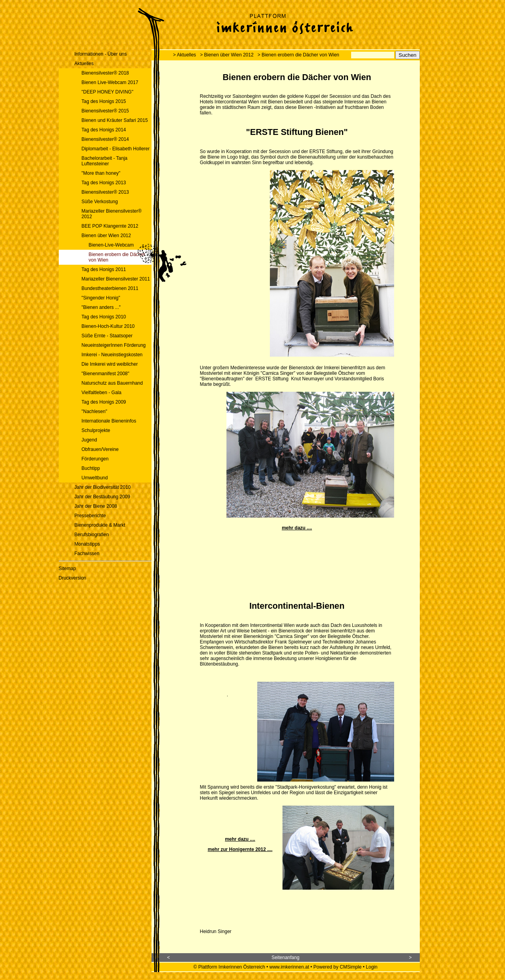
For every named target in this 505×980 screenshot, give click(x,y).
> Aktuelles (185, 55)
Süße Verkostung (100, 202)
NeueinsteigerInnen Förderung (114, 345)
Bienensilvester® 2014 (105, 139)
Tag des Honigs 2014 (104, 130)
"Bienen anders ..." (101, 307)
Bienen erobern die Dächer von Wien (117, 257)
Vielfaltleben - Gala (102, 393)
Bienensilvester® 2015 (105, 111)
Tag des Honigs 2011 (104, 269)
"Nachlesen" (94, 411)
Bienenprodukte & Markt (100, 525)
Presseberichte (90, 516)
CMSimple (351, 967)
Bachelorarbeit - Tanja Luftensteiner (105, 161)
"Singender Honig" (101, 298)
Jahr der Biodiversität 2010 (103, 487)
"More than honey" (101, 173)
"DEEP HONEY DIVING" (108, 92)
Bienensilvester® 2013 (105, 192)
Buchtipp (91, 468)
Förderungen (95, 459)
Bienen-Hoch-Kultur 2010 (109, 326)
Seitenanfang (285, 958)
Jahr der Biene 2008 (96, 506)
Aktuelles (84, 64)
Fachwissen (87, 554)
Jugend (89, 440)
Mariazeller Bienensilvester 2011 (116, 279)
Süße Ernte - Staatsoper (107, 336)
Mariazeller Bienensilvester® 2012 (112, 214)
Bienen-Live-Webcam (111, 245)
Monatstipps (87, 544)
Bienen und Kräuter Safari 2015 (115, 120)
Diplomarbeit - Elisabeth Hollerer (116, 149)
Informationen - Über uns (101, 54)
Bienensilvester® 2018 (105, 73)
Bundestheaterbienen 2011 (110, 288)
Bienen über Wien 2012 (106, 236)
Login (371, 967)
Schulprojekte (96, 430)
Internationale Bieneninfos (109, 421)
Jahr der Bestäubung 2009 (102, 497)
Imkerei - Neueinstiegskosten (112, 355)
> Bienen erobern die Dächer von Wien (298, 55)
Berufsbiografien (92, 535)
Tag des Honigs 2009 (104, 402)
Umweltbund (95, 478)
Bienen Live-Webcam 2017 (110, 82)
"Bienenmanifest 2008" (106, 374)
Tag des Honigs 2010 (104, 317)
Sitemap (67, 569)
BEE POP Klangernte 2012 (110, 226)
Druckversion (73, 578)
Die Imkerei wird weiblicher (110, 364)
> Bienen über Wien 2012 (227, 55)
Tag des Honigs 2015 (104, 101)
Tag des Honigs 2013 (104, 183)
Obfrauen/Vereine (100, 449)
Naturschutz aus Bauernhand (112, 383)
